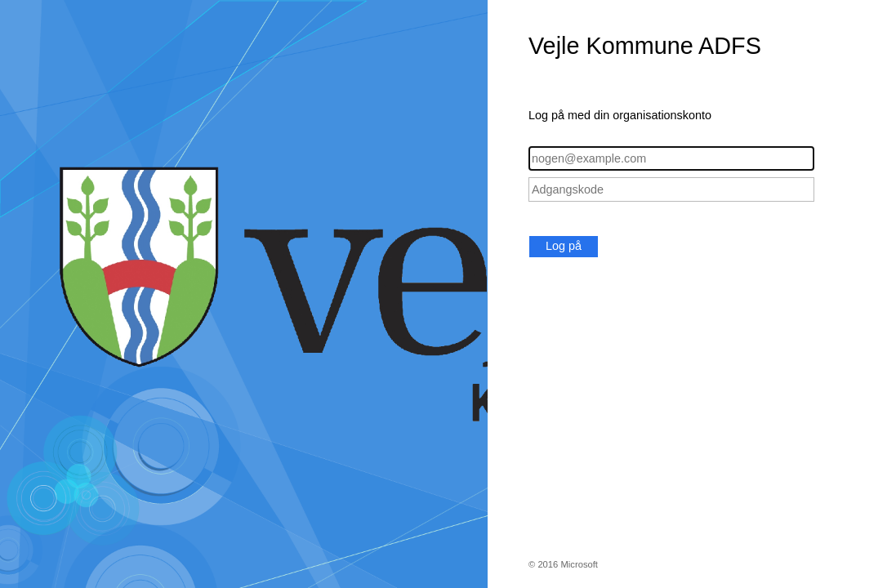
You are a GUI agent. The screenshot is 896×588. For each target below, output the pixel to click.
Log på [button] (564, 246)
